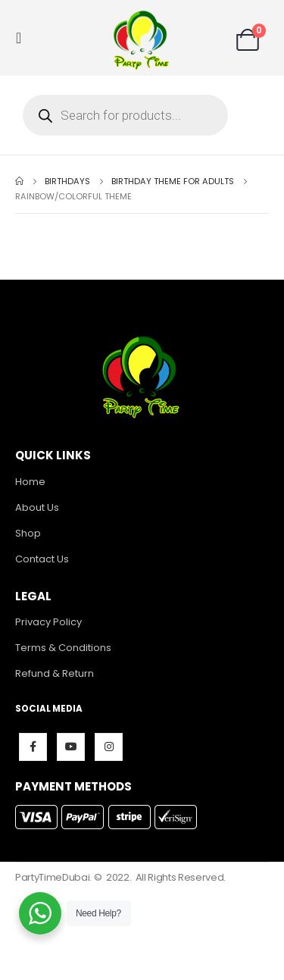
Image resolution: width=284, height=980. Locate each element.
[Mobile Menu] (23, 38)
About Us (37, 507)
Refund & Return (55, 673)
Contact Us (42, 559)
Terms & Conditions (63, 648)
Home (30, 482)
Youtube (71, 747)
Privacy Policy (48, 622)
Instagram (109, 747)
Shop (28, 533)
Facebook (33, 747)
